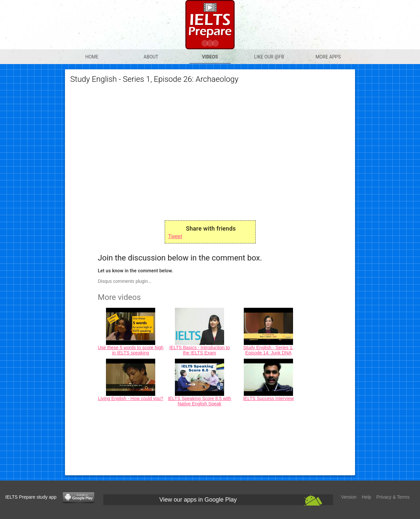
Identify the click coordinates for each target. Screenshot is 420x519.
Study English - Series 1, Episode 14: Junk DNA (268, 350)
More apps (328, 57)
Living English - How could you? (131, 398)
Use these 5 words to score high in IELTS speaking (131, 350)
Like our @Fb (269, 57)
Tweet (175, 236)
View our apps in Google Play (198, 500)
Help (366, 497)
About (151, 57)
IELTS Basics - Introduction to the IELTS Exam (199, 350)
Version (349, 497)
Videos (210, 57)
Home (92, 57)
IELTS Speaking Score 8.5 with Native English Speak (200, 401)
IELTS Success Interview (269, 398)
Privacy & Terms (393, 497)
